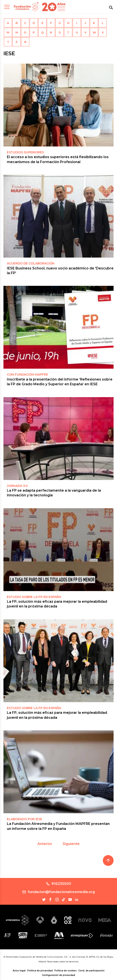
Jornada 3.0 (17, 486)
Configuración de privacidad (58, 975)
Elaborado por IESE (25, 819)
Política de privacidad (40, 971)
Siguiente (71, 844)
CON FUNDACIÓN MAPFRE (27, 374)
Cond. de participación (91, 971)
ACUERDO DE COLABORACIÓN (31, 263)
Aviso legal (19, 971)
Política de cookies (65, 971)
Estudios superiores (25, 152)
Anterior (45, 844)
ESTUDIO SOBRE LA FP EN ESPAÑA (34, 597)
